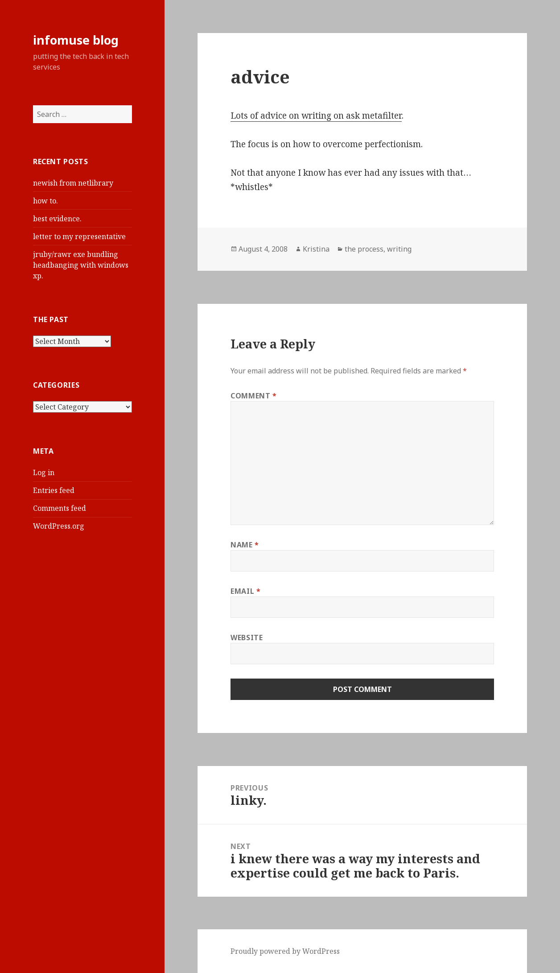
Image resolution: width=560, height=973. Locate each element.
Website (247, 638)
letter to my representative (79, 236)
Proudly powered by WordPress (285, 951)
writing (399, 249)
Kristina (316, 249)
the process (364, 249)
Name (245, 545)
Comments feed (60, 508)
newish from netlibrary (73, 183)
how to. (45, 201)
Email (245, 591)
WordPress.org (59, 526)
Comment (254, 396)
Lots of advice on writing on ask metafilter (316, 116)
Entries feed (54, 490)
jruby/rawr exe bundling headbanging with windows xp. (81, 265)
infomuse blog (76, 40)
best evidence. (57, 219)
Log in (44, 472)
